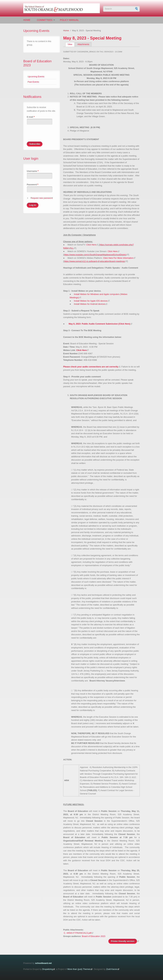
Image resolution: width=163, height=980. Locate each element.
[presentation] (52, 135)
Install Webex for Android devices (90, 304)
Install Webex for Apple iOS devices (91, 301)
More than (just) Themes (79, 969)
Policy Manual (69, 20)
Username (33, 171)
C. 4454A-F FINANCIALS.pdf (78, 933)
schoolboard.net (43, 963)
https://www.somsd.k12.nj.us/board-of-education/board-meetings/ (94, 261)
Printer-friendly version (123, 941)
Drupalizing (48, 969)
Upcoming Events (36, 77)
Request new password (42, 198)
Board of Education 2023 (94, 936)
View (71, 44)
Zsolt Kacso (112, 969)
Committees (45, 20)
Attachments (83, 44)
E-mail (31, 117)
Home (27, 20)
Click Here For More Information (118, 258)
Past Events (33, 82)
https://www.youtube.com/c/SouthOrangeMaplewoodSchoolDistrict (95, 255)
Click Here (91, 245)
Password (33, 185)
